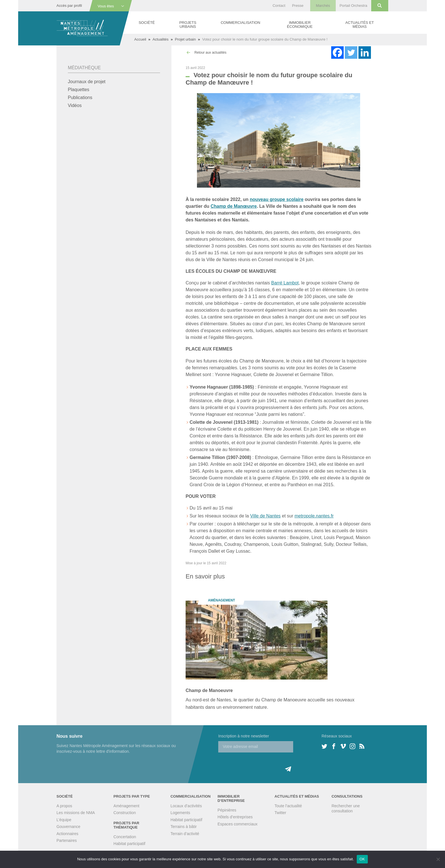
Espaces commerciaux (237, 824)
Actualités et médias (360, 25)
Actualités (160, 39)
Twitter (280, 813)
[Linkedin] (365, 53)
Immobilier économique (300, 25)
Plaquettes (79, 90)
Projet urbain (185, 39)
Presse (298, 6)
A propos (64, 806)
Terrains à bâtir (184, 827)
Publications (80, 98)
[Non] (438, 859)
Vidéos (75, 105)
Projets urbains (188, 25)
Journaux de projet (87, 82)
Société (147, 23)
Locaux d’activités (186, 806)
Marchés (323, 6)
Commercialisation (241, 23)
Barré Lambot (285, 283)
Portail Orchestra (353, 6)
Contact (279, 6)
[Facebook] (337, 53)
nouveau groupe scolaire (277, 199)
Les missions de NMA (76, 813)
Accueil (140, 39)
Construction (125, 813)
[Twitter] (351, 53)
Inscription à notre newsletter (244, 736)
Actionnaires (67, 834)
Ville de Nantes (265, 516)
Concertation (125, 837)
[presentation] (261, 764)
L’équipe (64, 820)
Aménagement (126, 806)
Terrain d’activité (185, 834)
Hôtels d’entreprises (235, 817)
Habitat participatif (129, 844)
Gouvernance (68, 827)
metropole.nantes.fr (314, 516)
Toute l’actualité (288, 806)
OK (362, 859)
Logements (180, 813)
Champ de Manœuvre (234, 206)
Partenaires (67, 840)
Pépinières (227, 810)
